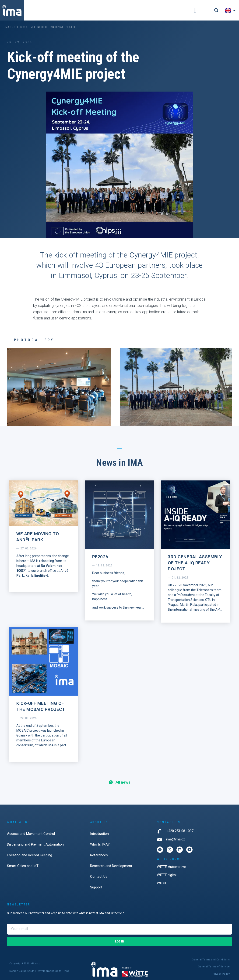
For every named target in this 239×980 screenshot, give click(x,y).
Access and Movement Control (31, 834)
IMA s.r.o (10, 27)
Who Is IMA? (100, 844)
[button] (195, 10)
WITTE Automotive (171, 867)
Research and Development (111, 866)
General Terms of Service (214, 967)
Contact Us (99, 877)
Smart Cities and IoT (23, 866)
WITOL (162, 883)
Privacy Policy (221, 974)
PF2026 (100, 557)
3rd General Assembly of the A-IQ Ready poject (195, 563)
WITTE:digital (167, 875)
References (99, 855)
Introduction (99, 834)
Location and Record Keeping (30, 855)
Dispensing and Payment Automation (35, 844)
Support (96, 887)
